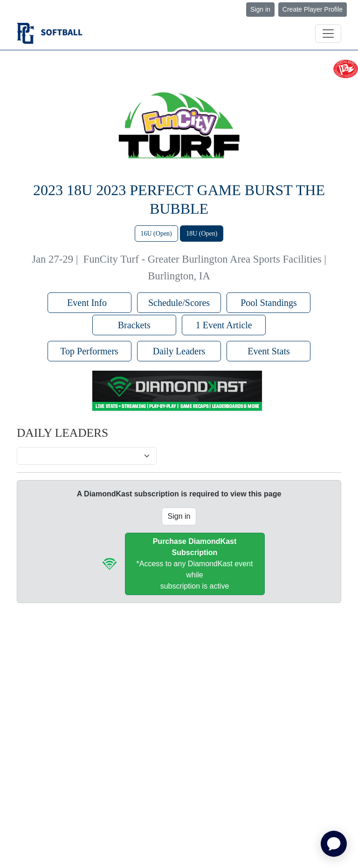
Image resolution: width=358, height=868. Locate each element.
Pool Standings (269, 303)
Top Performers (89, 351)
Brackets (134, 325)
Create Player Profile (313, 9)
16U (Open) (156, 234)
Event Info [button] (89, 303)
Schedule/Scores (179, 303)
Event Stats (269, 351)
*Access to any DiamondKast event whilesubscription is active (195, 564)
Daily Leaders (179, 351)
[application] (334, 844)
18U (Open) (202, 234)
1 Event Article (224, 325)
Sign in (260, 9)
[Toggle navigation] (328, 34)
